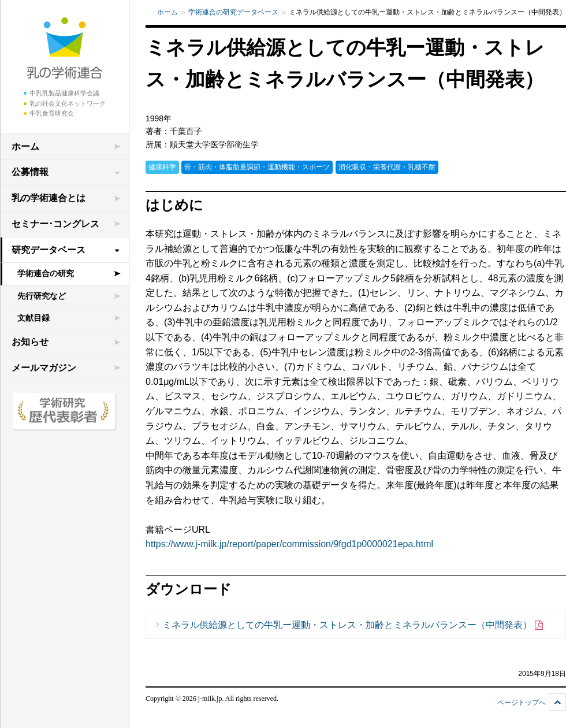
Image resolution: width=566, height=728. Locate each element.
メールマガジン (44, 368)
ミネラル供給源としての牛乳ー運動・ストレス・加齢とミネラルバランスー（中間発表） (353, 625)
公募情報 (30, 172)
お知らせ (30, 342)
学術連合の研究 (46, 273)
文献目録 (33, 318)
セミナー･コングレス (55, 224)
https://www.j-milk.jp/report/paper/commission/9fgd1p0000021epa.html (289, 544)
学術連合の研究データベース (233, 12)
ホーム (25, 146)
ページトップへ (522, 703)
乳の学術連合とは (49, 198)
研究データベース (49, 250)
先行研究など (42, 296)
